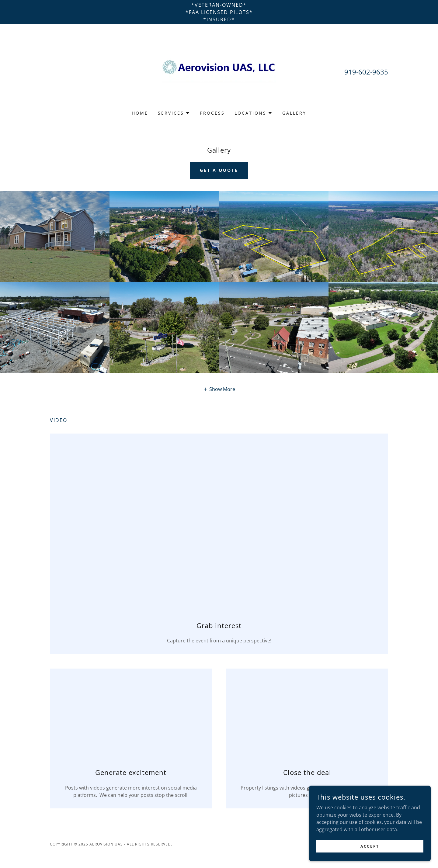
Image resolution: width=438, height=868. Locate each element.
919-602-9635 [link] (366, 72)
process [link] (212, 113)
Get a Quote (219, 170)
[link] (219, 71)
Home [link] (140, 113)
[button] (174, 113)
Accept (370, 846)
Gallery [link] (294, 113)
